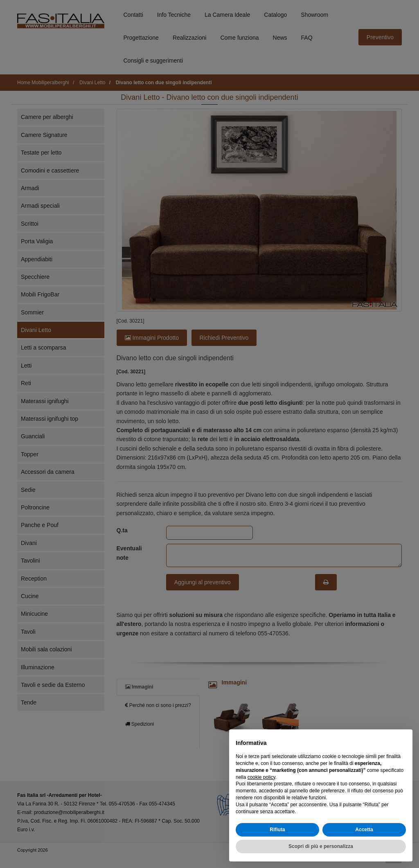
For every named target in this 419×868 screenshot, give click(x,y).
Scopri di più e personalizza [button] (321, 846)
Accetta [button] (364, 830)
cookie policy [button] (261, 777)
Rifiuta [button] (277, 830)
